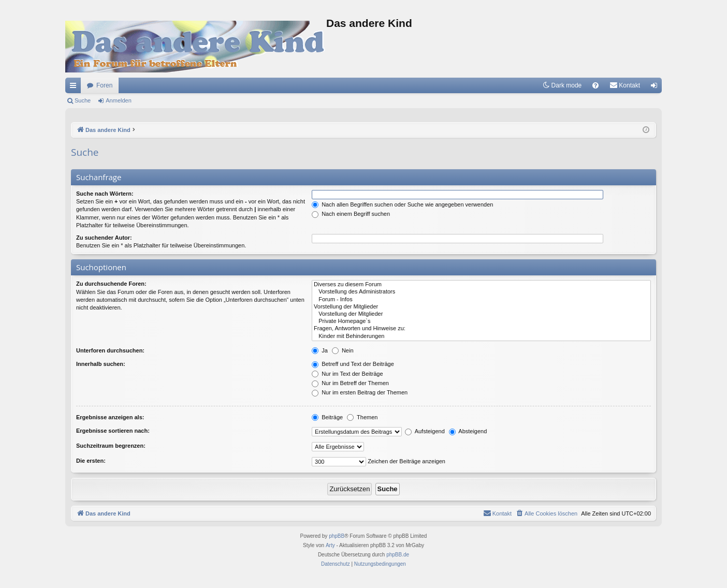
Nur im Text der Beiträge (347, 374)
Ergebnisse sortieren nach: (113, 431)
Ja (320, 350)
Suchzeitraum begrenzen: (111, 446)
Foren (104, 85)
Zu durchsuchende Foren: (111, 284)
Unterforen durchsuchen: (110, 350)
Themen (362, 417)
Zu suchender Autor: (104, 238)
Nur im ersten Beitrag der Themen (360, 392)
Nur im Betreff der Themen (350, 383)
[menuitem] (595, 85)
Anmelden (119, 100)
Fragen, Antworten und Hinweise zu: (481, 329)
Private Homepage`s (481, 321)
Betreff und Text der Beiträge (353, 364)
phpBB (337, 536)
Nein (343, 350)
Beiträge (327, 417)
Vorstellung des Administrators (481, 292)
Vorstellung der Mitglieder (481, 307)
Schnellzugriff (75, 87)
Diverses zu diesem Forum (481, 285)
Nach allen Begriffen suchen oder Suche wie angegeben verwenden (402, 204)
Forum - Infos (481, 300)
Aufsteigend (425, 431)
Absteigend (468, 431)
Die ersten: (91, 461)
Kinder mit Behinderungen (481, 336)
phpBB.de (398, 555)
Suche (83, 100)
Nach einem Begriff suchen (351, 214)
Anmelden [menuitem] (656, 87)
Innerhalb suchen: (101, 364)
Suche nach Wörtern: (105, 194)
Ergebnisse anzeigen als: (110, 417)
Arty (330, 545)
